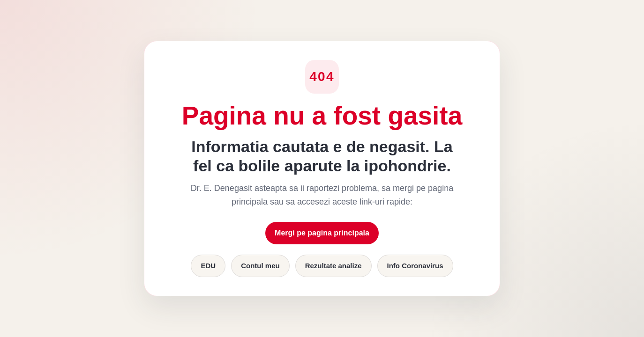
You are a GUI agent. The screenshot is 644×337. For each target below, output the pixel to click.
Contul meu (260, 266)
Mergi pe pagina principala (322, 233)
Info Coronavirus (415, 266)
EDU (208, 266)
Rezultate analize (333, 266)
